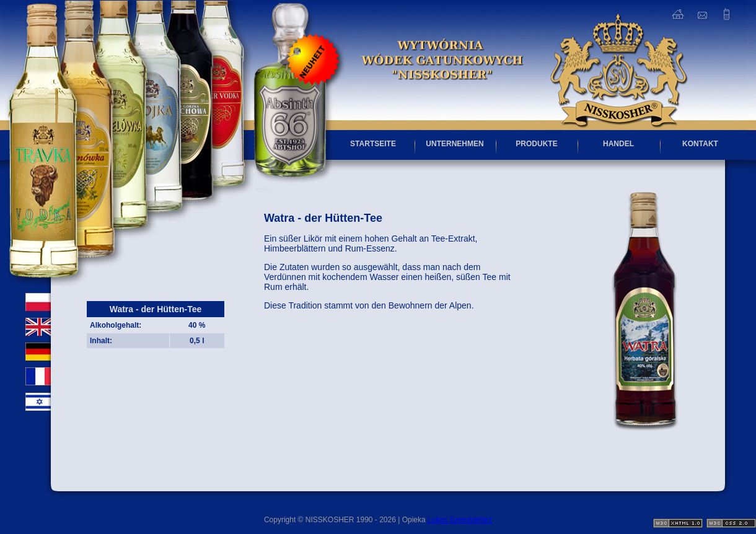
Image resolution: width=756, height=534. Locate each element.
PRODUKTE (536, 144)
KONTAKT (700, 144)
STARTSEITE (373, 144)
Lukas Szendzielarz (460, 520)
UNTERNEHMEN (455, 144)
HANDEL (618, 144)
